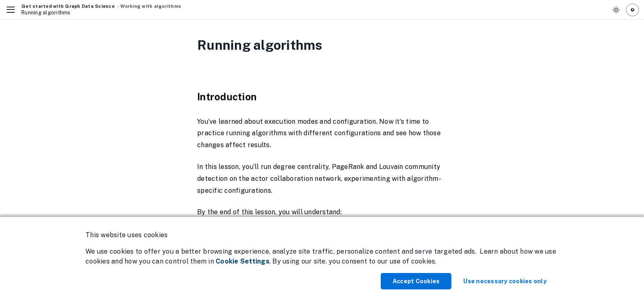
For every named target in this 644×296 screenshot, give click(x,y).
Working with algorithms (151, 6)
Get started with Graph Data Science (68, 6)
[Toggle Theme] (616, 10)
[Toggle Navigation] (11, 10)
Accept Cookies (416, 281)
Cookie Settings (243, 261)
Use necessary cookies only (505, 281)
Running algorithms (46, 13)
